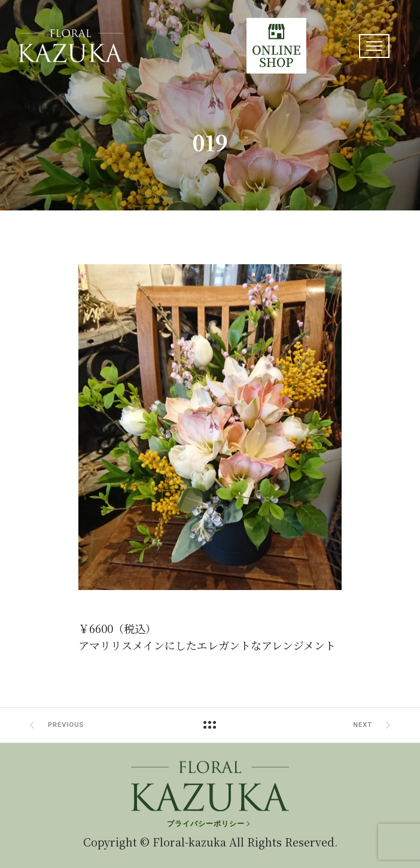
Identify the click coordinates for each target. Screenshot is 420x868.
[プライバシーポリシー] (210, 824)
